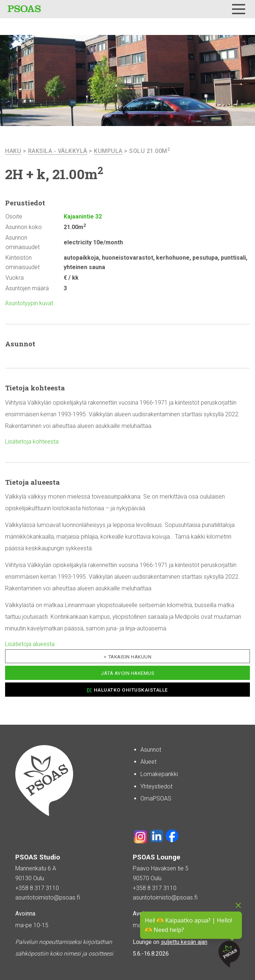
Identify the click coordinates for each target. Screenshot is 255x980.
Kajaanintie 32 (83, 217)
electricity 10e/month (93, 242)
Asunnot (151, 750)
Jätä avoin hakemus (127, 673)
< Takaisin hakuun (128, 657)
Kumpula (108, 151)
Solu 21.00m (150, 151)
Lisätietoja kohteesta (32, 442)
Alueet (148, 762)
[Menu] (239, 9)
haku (13, 151)
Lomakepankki (159, 774)
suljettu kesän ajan (184, 942)
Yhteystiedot (156, 786)
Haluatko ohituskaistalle (131, 690)
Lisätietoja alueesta (30, 644)
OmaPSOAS (156, 798)
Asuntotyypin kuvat (29, 303)
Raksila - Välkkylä (58, 151)
